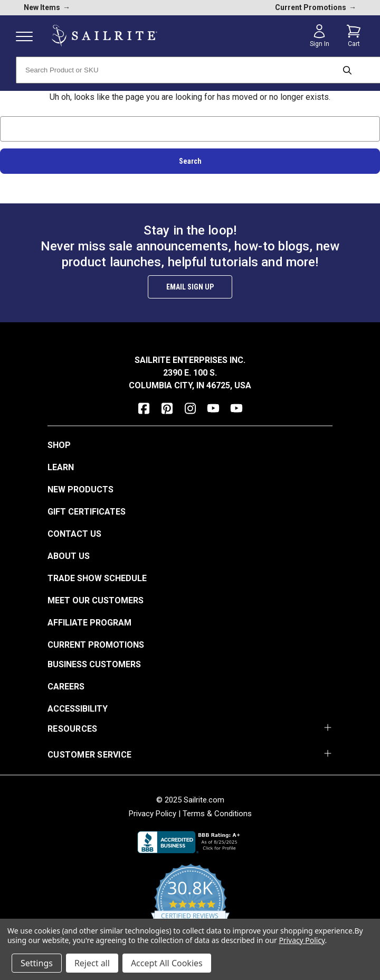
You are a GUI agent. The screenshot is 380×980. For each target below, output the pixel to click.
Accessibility (78, 709)
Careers (66, 687)
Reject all (92, 963)
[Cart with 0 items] (354, 36)
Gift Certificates (87, 512)
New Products (80, 489)
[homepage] (104, 36)
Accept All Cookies (167, 963)
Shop (59, 445)
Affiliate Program (89, 623)
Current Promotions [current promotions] (316, 7)
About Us (69, 556)
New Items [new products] (47, 7)
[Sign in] (319, 36)
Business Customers (94, 664)
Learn (61, 467)
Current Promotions (96, 645)
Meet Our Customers (96, 600)
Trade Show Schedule (97, 578)
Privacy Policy (153, 814)
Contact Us (74, 534)
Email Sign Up (190, 287)
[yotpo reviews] (190, 906)
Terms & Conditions (217, 814)
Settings (37, 963)
